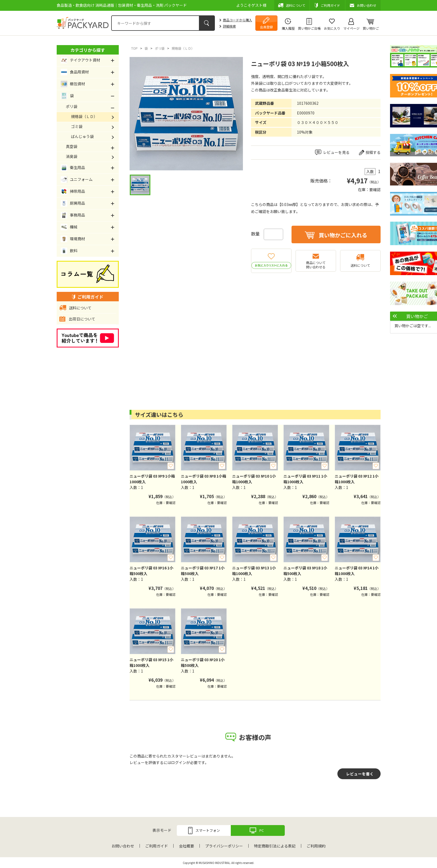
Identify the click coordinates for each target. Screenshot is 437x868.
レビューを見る (336, 152)
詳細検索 (229, 26)
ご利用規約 (316, 846)
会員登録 (266, 27)
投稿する (373, 152)
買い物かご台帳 (309, 28)
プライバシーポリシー (224, 846)
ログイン (179, 762)
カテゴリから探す (88, 50)
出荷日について (82, 319)
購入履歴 (288, 28)
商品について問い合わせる (316, 265)
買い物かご (371, 28)
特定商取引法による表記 (275, 846)
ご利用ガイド (157, 846)
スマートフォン (208, 830)
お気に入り (332, 28)
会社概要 (187, 846)
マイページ (351, 28)
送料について (360, 265)
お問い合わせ (123, 846)
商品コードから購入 (238, 20)
